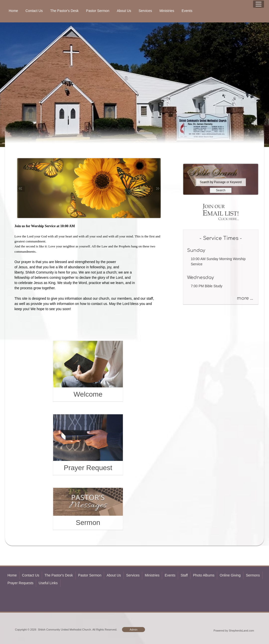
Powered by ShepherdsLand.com (234, 631)
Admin (133, 630)
